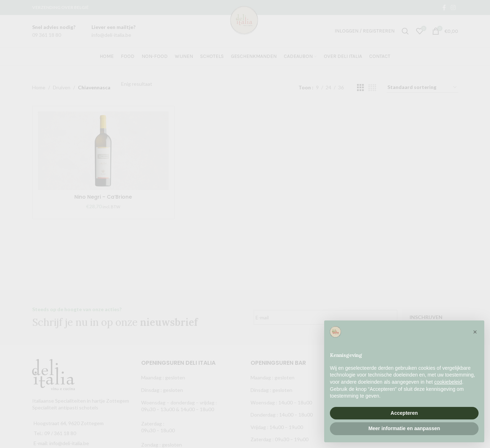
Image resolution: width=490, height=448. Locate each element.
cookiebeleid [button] (448, 382)
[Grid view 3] (360, 88)
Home (39, 87)
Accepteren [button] (404, 413)
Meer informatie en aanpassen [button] (404, 428)
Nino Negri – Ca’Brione (103, 197)
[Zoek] (405, 31)
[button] (475, 332)
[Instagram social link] (453, 8)
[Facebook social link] (444, 8)
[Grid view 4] (372, 88)
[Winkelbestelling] (422, 88)
